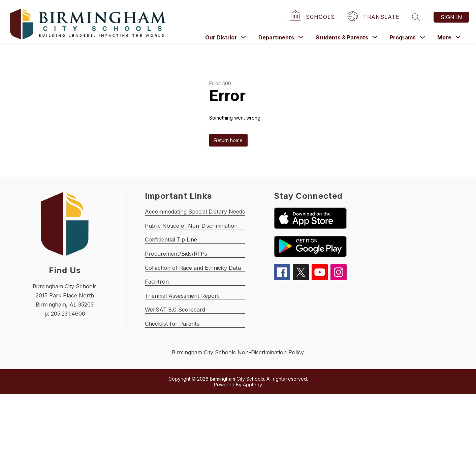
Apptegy (252, 440)
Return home (228, 140)
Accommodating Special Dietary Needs (200, 220)
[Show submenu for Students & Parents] (342, 37)
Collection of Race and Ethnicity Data (197, 298)
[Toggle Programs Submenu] (422, 38)
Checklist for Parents (174, 376)
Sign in (451, 17)
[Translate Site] (374, 17)
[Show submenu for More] (444, 37)
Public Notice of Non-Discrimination (195, 240)
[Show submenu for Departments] (276, 37)
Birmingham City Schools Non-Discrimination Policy (238, 408)
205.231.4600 (68, 314)
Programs (403, 37)
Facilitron (158, 318)
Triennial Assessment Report (184, 337)
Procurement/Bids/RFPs (178, 279)
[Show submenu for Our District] (221, 37)
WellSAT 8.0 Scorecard (177, 357)
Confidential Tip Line (174, 259)
